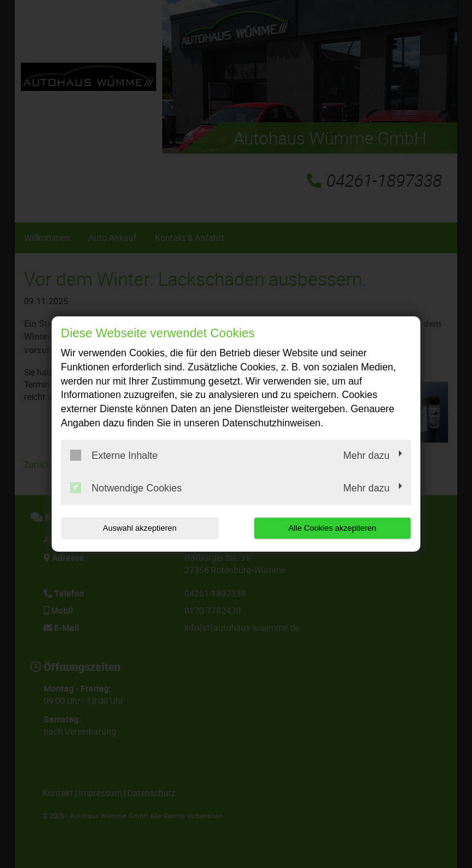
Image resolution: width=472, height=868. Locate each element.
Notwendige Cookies (126, 488)
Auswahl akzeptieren (140, 528)
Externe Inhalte (114, 455)
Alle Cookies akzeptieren (332, 528)
